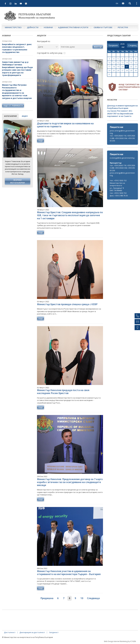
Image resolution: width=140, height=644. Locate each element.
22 (131, 67)
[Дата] (48, 47)
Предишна (47, 598)
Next (29, 130)
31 (109, 74)
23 (136, 67)
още (41, 141)
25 (114, 71)
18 (114, 67)
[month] (124, 47)
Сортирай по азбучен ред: (50, 53)
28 (127, 71)
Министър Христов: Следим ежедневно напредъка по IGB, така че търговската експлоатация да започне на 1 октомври (70, 215)
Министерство (13, 27)
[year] (122, 44)
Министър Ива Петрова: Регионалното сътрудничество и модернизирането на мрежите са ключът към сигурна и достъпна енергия (17, 92)
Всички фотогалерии (17, 181)
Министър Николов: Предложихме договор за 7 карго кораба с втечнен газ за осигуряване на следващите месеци (70, 482)
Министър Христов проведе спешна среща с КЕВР (67, 304)
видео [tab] (25, 116)
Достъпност (10, 632)
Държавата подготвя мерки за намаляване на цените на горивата (65, 125)
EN (117, 3)
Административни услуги (73, 27)
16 (136, 63)
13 (123, 63)
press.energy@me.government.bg (122, 132)
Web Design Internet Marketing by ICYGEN (120, 641)
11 (114, 63)
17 (109, 67)
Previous (6, 130)
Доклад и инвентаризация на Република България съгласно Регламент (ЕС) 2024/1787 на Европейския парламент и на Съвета (122, 111)
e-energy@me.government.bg (122, 158)
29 (131, 71)
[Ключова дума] (76, 47)
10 (82, 598)
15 (131, 63)
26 (118, 71)
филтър (98, 47)
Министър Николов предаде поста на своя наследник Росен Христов (63, 392)
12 (118, 63)
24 (109, 71)
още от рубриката (13, 106)
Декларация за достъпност (32, 632)
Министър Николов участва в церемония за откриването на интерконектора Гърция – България (69, 573)
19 (118, 67)
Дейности (33, 27)
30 (136, 71)
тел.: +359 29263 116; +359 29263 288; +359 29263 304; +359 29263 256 (122, 138)
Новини (48, 27)
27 (123, 71)
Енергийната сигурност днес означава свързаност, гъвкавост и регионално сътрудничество (17, 48)
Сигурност (54, 632)
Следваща (93, 598)
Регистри (123, 27)
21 (127, 67)
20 (123, 67)
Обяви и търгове (103, 27)
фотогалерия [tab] (10, 116)
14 (127, 63)
